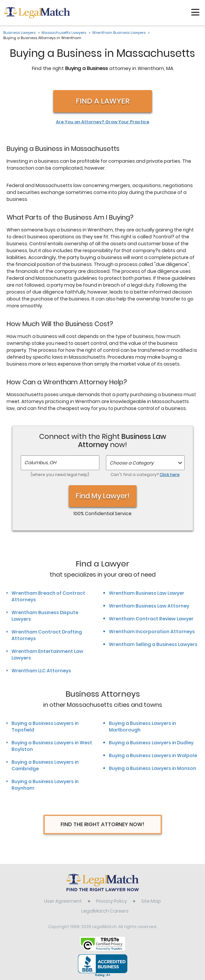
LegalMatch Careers (105, 911)
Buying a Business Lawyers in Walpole (153, 755)
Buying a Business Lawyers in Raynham (45, 785)
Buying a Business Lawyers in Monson (153, 768)
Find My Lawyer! (103, 496)
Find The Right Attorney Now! (102, 824)
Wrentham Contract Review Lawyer (151, 619)
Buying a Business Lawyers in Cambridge (45, 765)
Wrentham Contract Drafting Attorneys (47, 635)
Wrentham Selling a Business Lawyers (153, 644)
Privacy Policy (112, 901)
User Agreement (63, 901)
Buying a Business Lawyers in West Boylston (52, 746)
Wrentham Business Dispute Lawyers (45, 616)
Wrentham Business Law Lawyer (147, 593)
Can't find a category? (145, 475)
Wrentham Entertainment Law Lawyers (47, 655)
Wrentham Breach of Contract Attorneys (48, 596)
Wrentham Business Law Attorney (149, 606)
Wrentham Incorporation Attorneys (152, 632)
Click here (170, 475)
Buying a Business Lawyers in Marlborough (142, 727)
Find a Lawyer (103, 101)
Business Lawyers (19, 33)
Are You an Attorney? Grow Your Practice (103, 122)
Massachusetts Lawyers (64, 33)
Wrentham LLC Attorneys (41, 671)
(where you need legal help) (60, 475)
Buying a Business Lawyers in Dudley (151, 743)
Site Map (151, 901)
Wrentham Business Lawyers (119, 33)
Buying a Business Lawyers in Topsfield (45, 727)
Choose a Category (132, 463)
